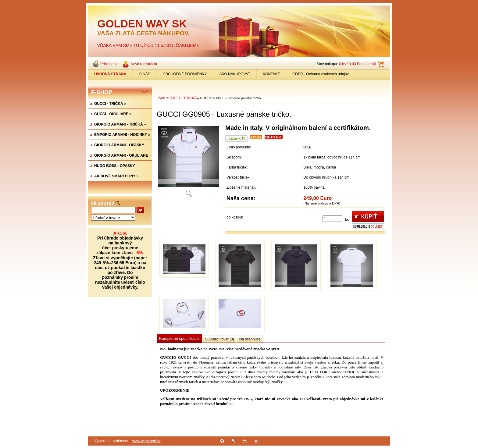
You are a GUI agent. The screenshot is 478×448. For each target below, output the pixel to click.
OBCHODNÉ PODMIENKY (185, 74)
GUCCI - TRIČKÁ (182, 98)
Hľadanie (103, 204)
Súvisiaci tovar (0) (219, 339)
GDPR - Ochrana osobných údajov (321, 74)
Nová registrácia (144, 64)
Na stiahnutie (250, 339)
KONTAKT (271, 74)
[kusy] (332, 219)
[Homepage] (110, 74)
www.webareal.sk (146, 441)
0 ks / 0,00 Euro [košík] (358, 64)
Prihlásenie (109, 64)
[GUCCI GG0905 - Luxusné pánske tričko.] (189, 163)
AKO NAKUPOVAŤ (235, 74)
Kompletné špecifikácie (179, 338)
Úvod (161, 98)
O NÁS (144, 74)
